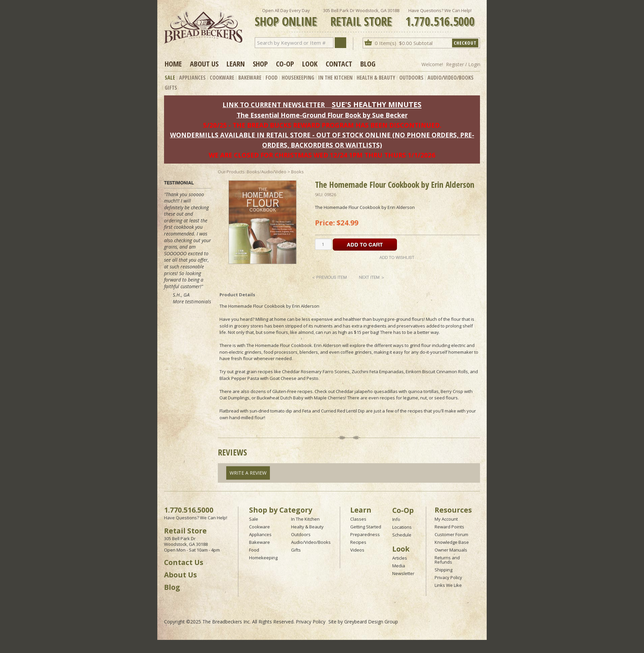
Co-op (285, 63)
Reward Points (449, 527)
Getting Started (366, 527)
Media (399, 566)
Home (173, 63)
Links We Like (448, 585)
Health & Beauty (376, 78)
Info (396, 519)
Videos (357, 550)
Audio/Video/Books (451, 78)
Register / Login (463, 64)
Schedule (402, 535)
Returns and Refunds (447, 560)
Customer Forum (451, 534)
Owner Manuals (451, 550)
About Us (204, 63)
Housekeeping (298, 78)
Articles (400, 558)
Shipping (444, 570)
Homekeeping (263, 558)
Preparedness (365, 534)
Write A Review (248, 473)
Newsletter (403, 573)
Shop (260, 63)
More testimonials (192, 301)
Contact (339, 63)
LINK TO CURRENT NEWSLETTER (274, 105)
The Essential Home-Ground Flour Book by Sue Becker (322, 115)
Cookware (222, 78)
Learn (236, 63)
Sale (170, 78)
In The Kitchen (335, 78)
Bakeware (250, 78)
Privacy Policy (448, 577)
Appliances (192, 78)
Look (310, 63)
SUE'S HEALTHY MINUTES (377, 104)
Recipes (358, 542)
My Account (446, 519)
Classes (358, 519)
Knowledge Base (452, 542)
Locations (402, 527)
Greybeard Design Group (371, 622)
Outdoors (411, 78)
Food (272, 78)
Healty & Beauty (307, 527)
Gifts (171, 88)
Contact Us (184, 562)
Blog (368, 63)
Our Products (231, 172)
